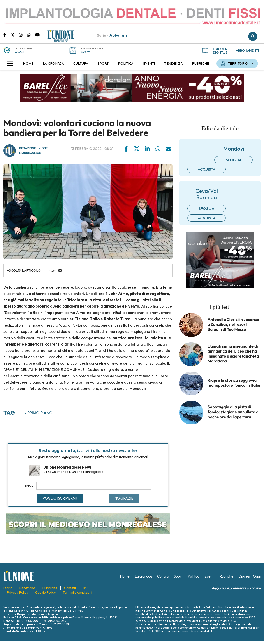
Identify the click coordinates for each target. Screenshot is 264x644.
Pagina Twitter (15, 35)
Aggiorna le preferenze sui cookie (236, 588)
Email (29, 485)
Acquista (207, 169)
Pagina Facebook (7, 35)
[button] (10, 64)
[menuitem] (28, 64)
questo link (206, 631)
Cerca (253, 36)
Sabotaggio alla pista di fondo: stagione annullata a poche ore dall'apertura (233, 412)
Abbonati (118, 35)
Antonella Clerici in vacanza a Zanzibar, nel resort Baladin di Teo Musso (233, 324)
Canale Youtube (37, 35)
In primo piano (38, 413)
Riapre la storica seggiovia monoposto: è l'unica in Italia (234, 383)
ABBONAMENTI (248, 50)
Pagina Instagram (23, 35)
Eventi (86, 52)
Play (52, 271)
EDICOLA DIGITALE (214, 51)
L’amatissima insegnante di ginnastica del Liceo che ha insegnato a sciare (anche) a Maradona (233, 354)
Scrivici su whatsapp (31, 35)
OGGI (19, 52)
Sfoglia (234, 160)
